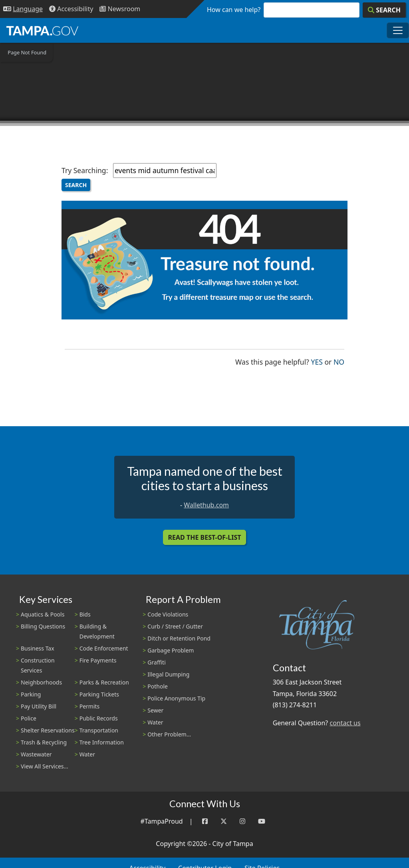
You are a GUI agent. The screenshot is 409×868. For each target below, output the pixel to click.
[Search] (384, 10)
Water (87, 754)
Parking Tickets (99, 694)
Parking (31, 694)
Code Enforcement (104, 648)
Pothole (158, 686)
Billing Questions (43, 626)
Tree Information (102, 742)
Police (29, 718)
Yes (317, 361)
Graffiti (156, 662)
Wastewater (36, 754)
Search (76, 185)
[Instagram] (242, 821)
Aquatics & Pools (43, 614)
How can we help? (234, 10)
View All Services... (45, 766)
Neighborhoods (41, 682)
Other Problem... (169, 734)
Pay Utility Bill (39, 706)
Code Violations (168, 614)
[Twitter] (224, 821)
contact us (345, 723)
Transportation (99, 730)
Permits (90, 706)
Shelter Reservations (48, 730)
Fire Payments (98, 660)
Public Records (99, 718)
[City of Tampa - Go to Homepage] (42, 30)
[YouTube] (262, 821)
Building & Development (97, 631)
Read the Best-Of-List (205, 537)
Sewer (155, 710)
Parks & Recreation (104, 682)
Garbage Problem (171, 650)
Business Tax (38, 648)
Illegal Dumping (168, 674)
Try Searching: (85, 170)
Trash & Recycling (44, 742)
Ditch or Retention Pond (179, 638)
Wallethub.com (206, 505)
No (339, 361)
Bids (85, 614)
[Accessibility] (71, 9)
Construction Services (38, 665)
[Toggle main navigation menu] (398, 30)
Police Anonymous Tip (176, 698)
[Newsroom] (120, 9)
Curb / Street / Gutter (175, 626)
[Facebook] (205, 821)
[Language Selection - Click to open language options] (23, 9)
